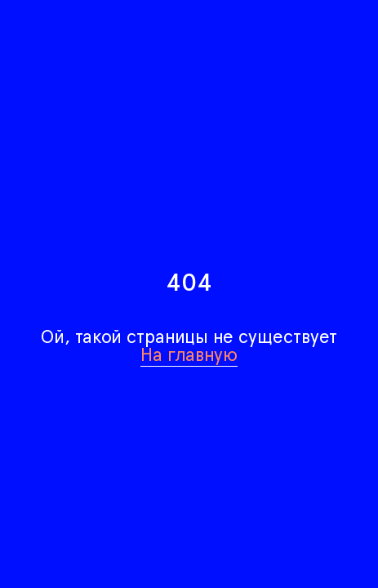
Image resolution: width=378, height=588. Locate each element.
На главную (189, 354)
